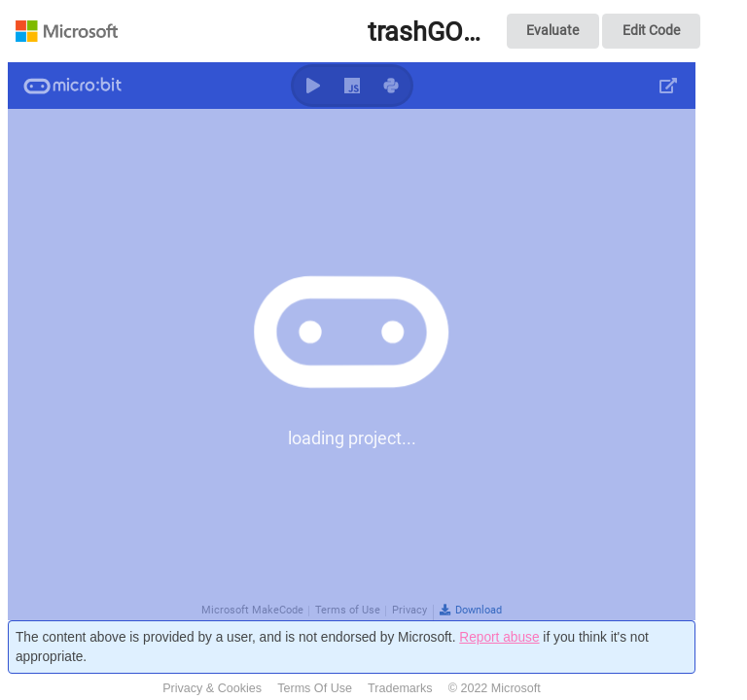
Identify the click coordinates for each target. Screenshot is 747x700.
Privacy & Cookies (212, 688)
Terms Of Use (315, 688)
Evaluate (552, 30)
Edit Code (651, 30)
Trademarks (400, 688)
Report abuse (499, 637)
